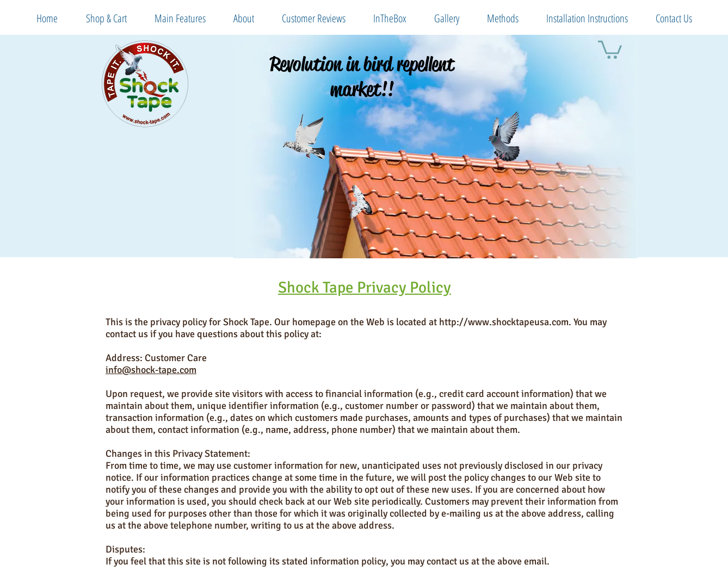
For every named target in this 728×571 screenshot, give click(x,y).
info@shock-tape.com (151, 370)
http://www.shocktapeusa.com (504, 322)
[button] (610, 49)
